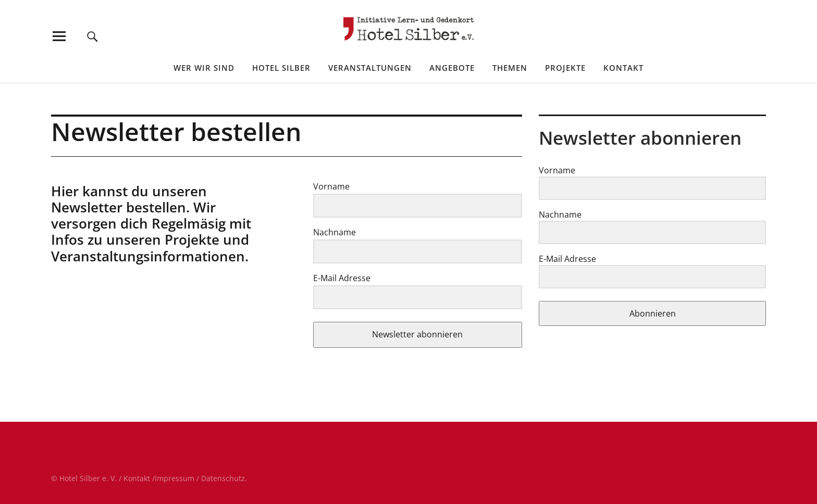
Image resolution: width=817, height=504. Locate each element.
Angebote (452, 68)
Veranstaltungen (370, 68)
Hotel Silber (281, 68)
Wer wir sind (204, 68)
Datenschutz (223, 478)
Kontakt (623, 68)
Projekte (565, 68)
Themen (510, 68)
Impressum (175, 478)
